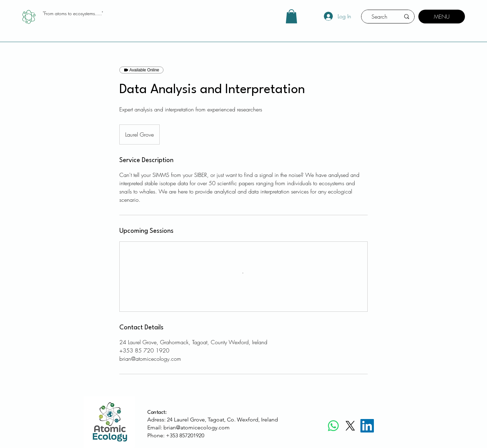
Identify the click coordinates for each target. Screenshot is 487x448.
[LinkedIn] (367, 426)
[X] (350, 426)
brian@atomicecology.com (197, 427)
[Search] (379, 17)
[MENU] (442, 17)
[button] (291, 16)
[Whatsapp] (333, 426)
